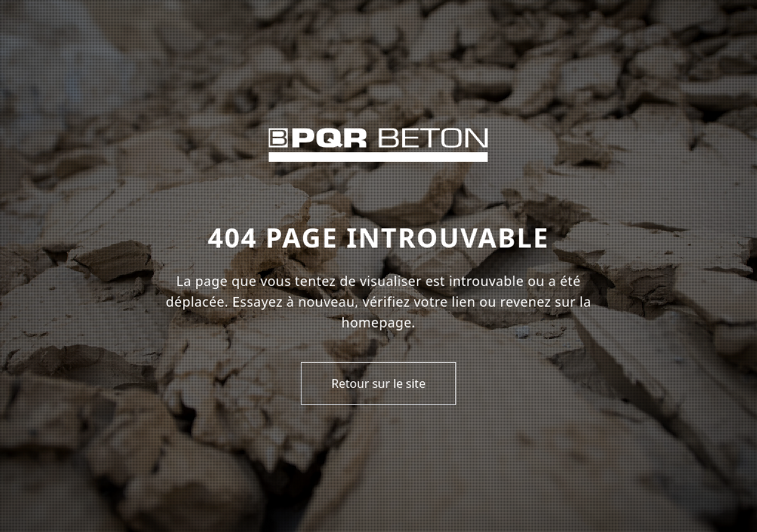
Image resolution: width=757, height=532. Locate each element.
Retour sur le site (378, 383)
